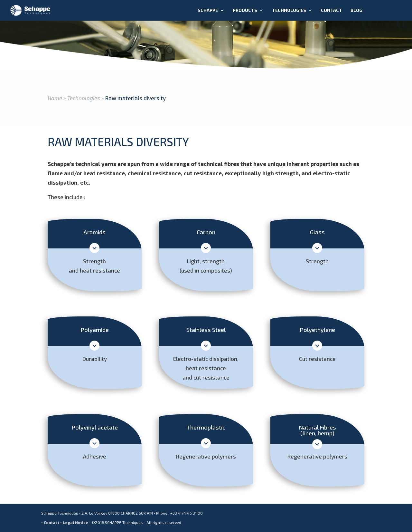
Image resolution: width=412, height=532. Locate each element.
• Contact (50, 522)
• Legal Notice (74, 522)
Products (245, 10)
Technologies (289, 10)
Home (55, 98)
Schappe (208, 10)
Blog (356, 10)
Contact (332, 10)
